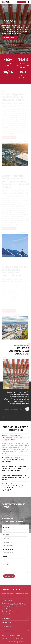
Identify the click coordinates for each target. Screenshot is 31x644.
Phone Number (8, 550)
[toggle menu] (28, 2)
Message (6, 565)
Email (5, 558)
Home (3, 6)
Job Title (6, 536)
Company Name (8, 543)
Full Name (6, 528)
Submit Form (9, 577)
